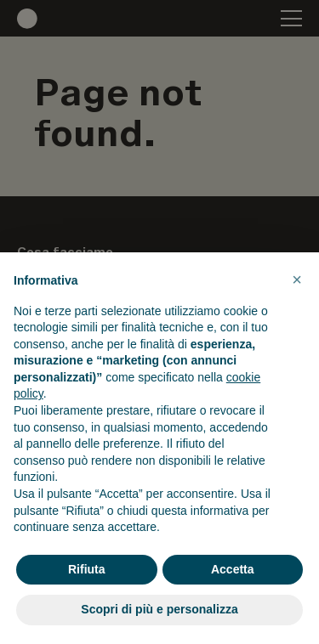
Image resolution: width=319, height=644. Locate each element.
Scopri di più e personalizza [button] (159, 609)
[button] (297, 280)
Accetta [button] (233, 569)
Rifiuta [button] (87, 569)
